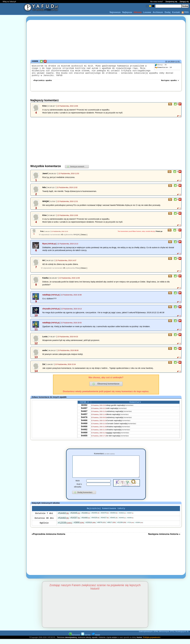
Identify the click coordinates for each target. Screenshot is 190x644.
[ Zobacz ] (83, 235)
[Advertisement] (12, 322)
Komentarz (104, 454)
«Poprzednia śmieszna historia (48, 539)
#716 (131, 527)
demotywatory (71, 642)
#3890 (79, 527)
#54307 (75, 523)
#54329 (95, 522)
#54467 (130, 518)
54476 (84, 421)
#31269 (122, 527)
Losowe (147, 12)
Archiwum (158, 12)
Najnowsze (115, 12)
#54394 (130, 523)
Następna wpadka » (170, 80)
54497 (84, 410)
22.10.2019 (170, 62)
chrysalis (46, 309)
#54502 (122, 518)
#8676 (102, 527)
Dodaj (168, 12)
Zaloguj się (184, 2)
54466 (84, 424)
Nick (78, 485)
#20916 (91, 527)
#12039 (65, 527)
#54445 (75, 518)
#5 (64, 268)
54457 (84, 417)
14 (163, 68)
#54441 (114, 522)
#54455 (95, 518)
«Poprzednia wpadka (42, 80)
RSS (185, 12)
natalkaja (46, 295)
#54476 (105, 518)
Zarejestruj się (171, 2)
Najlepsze (127, 12)
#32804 (139, 527)
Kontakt (176, 12)
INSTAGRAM (74, 640)
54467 (84, 413)
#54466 (86, 518)
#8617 (111, 527)
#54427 (105, 522)
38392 (84, 406)
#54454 (114, 518)
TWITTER (86, 640)
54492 (84, 435)
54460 (84, 428)
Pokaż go (159, 232)
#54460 (63, 518)
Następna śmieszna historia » (164, 539)
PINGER (96, 640)
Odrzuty (138, 12)
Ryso (45, 244)
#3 (62, 235)
